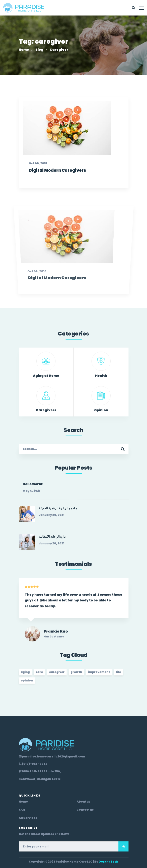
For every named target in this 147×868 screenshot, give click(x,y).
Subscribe (123, 846)
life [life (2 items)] (118, 675)
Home (24, 50)
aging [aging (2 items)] (25, 675)
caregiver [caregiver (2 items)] (57, 675)
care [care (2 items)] (39, 675)
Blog (39, 50)
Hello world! (33, 487)
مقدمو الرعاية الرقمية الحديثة (58, 511)
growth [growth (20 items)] (76, 675)
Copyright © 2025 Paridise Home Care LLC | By (73, 862)
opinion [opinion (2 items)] (27, 683)
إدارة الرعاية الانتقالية (53, 539)
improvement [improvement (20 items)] (99, 675)
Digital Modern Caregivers (56, 191)
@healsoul (49, 606)
